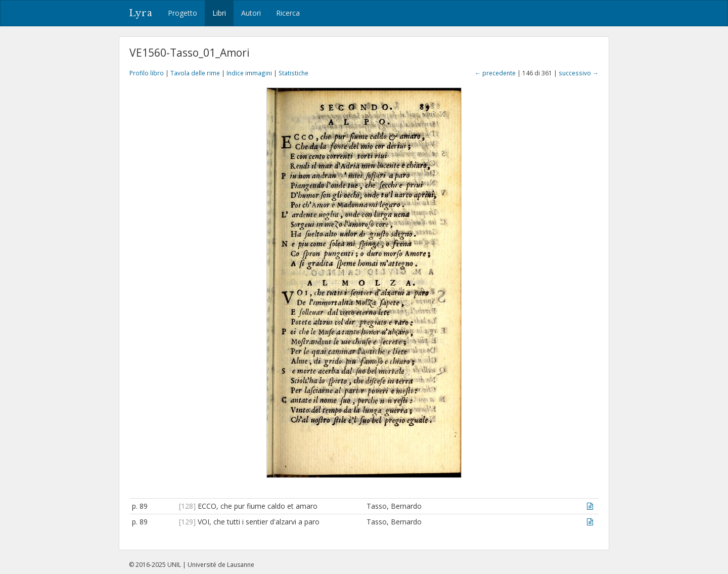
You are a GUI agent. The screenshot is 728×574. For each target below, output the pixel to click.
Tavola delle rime (195, 73)
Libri (219, 13)
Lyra (141, 13)
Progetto (183, 13)
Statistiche (293, 73)
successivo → (579, 73)
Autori (251, 13)
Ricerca (288, 13)
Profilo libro (147, 73)
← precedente (495, 73)
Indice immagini (249, 73)
